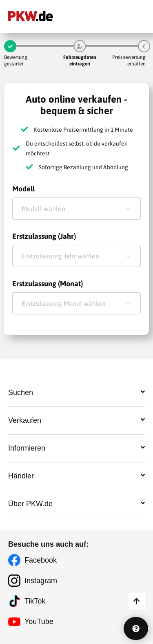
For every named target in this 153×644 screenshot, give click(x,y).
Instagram (41, 581)
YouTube (39, 622)
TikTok (35, 601)
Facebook (41, 560)
